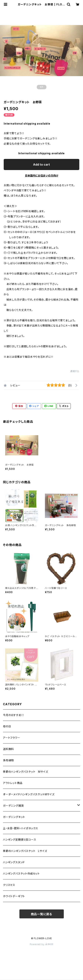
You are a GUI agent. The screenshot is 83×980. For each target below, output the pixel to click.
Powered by (42, 944)
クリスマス (9, 885)
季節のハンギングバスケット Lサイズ (25, 851)
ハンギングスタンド (14, 862)
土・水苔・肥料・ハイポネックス (21, 828)
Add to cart (41, 164)
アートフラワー (12, 738)
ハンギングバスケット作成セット (21, 874)
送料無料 (8, 749)
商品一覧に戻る (42, 914)
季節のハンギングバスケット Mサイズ (25, 772)
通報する (75, 371)
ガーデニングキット (14, 817)
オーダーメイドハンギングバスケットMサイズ (29, 794)
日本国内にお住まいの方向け (42, 176)
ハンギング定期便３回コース (20, 840)
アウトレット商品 (13, 783)
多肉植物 (8, 760)
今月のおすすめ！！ (14, 715)
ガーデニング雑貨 (13, 806)
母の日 (7, 726)
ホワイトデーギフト (14, 896)
